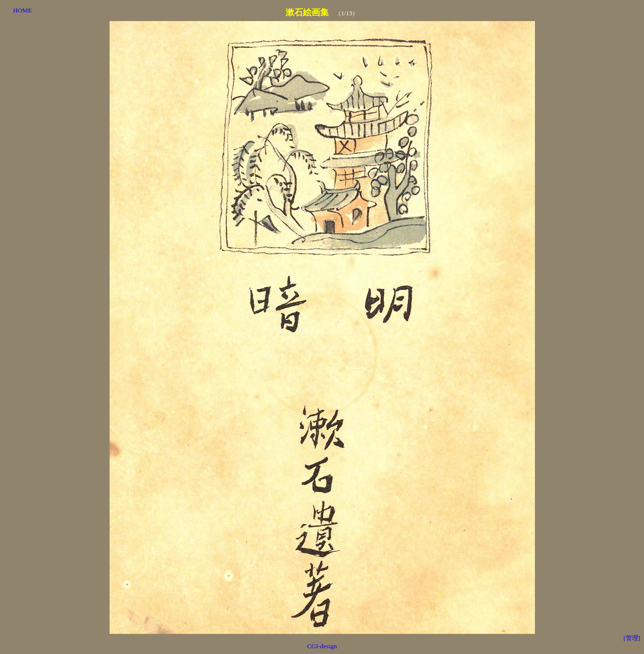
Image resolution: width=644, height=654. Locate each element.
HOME (22, 10)
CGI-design (322, 646)
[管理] (632, 638)
